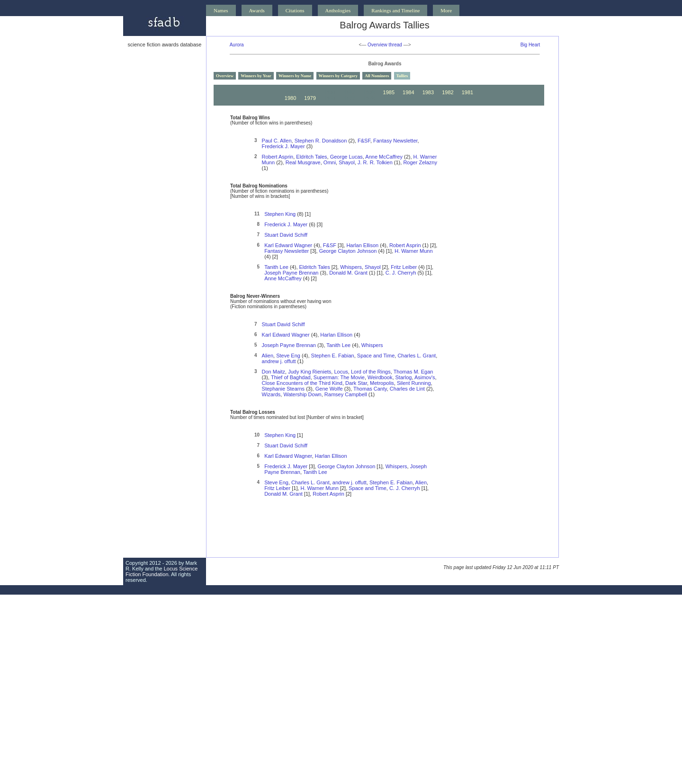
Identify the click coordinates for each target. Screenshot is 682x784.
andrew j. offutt (279, 361)
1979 (310, 98)
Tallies (402, 76)
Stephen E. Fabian (333, 356)
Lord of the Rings (371, 372)
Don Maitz (274, 372)
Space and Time (376, 356)
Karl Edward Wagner (288, 245)
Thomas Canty (370, 389)
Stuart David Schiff (286, 235)
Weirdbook (380, 377)
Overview (225, 76)
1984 (408, 92)
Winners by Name (295, 76)
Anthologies (338, 10)
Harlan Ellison (362, 245)
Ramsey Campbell (346, 394)
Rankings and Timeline (395, 10)
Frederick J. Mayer (283, 146)
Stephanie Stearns (283, 389)
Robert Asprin (278, 157)
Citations (295, 10)
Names (221, 10)
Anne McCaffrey (384, 157)
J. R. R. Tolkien (375, 162)
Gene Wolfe (329, 389)
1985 (389, 92)
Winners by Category (338, 76)
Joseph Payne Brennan (291, 273)
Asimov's (425, 377)
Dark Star (356, 383)
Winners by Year (256, 76)
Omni (330, 162)
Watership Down (302, 394)
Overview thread (385, 45)
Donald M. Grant (348, 273)
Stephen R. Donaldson (321, 141)
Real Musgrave (303, 162)
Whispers (351, 267)
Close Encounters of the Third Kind (302, 383)
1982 (448, 92)
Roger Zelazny (420, 162)
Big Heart (530, 45)
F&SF (364, 141)
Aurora (237, 45)
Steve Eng (288, 356)
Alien (268, 356)
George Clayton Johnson (348, 251)
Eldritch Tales (311, 157)
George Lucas (346, 157)
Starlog (404, 377)
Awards (257, 10)
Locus (341, 372)
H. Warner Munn (413, 251)
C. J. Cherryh (401, 273)
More (446, 10)
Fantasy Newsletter (395, 141)
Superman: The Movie (339, 377)
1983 (428, 92)
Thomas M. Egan (413, 372)
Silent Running (414, 383)
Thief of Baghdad (291, 377)
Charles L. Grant (417, 356)
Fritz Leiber (404, 267)
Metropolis (382, 383)
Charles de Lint (407, 389)
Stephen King (280, 214)
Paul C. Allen (277, 141)
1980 (290, 98)
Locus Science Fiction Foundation (162, 571)
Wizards (271, 394)
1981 (467, 92)
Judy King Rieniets (310, 372)
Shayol (347, 162)
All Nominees (377, 76)
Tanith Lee (276, 267)
